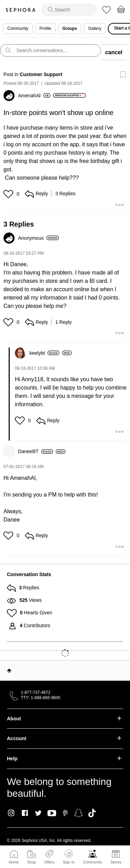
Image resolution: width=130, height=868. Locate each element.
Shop (32, 862)
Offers (49, 862)
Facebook (25, 813)
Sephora (20, 10)
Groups (70, 28)
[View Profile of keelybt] (44, 353)
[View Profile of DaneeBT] (36, 451)
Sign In (69, 857)
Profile (45, 28)
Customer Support (41, 74)
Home (14, 862)
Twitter (38, 813)
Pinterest (65, 813)
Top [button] (9, 671)
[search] (69, 10)
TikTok (92, 813)
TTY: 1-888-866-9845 (41, 698)
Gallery (95, 28)
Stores (116, 862)
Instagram (11, 813)
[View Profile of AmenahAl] (34, 96)
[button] (9, 194)
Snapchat (79, 813)
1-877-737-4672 (36, 693)
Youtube (52, 813)
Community (93, 862)
